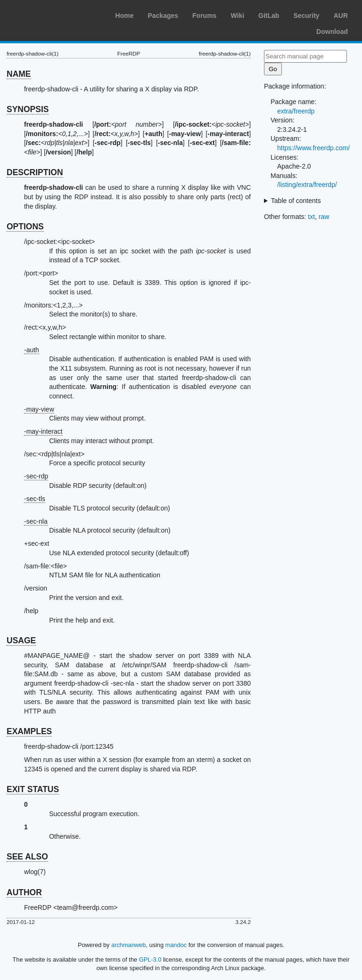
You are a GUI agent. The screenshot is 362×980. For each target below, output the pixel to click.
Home (125, 16)
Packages (163, 16)
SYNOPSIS (28, 109)
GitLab (269, 16)
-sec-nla (36, 521)
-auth (32, 350)
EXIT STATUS (33, 789)
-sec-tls (35, 499)
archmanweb (128, 945)
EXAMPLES (29, 731)
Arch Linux (52, 14)
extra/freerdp (296, 111)
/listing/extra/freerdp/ (307, 185)
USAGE (21, 640)
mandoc (176, 945)
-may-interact (43, 431)
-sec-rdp (36, 476)
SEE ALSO (27, 857)
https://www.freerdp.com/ (313, 148)
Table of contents (296, 201)
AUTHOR (24, 892)
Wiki (237, 16)
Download (332, 32)
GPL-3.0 (150, 960)
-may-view (39, 409)
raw (324, 217)
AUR (341, 16)
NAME (19, 74)
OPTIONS (25, 227)
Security (306, 16)
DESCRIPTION (35, 172)
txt (311, 217)
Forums (204, 16)
